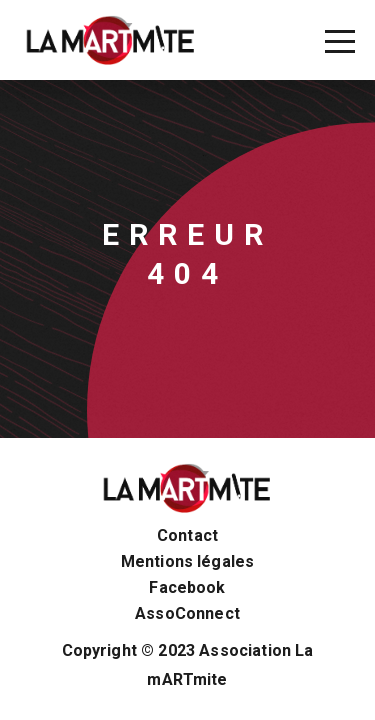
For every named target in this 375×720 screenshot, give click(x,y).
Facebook (187, 588)
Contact (187, 536)
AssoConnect (187, 614)
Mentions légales (188, 562)
